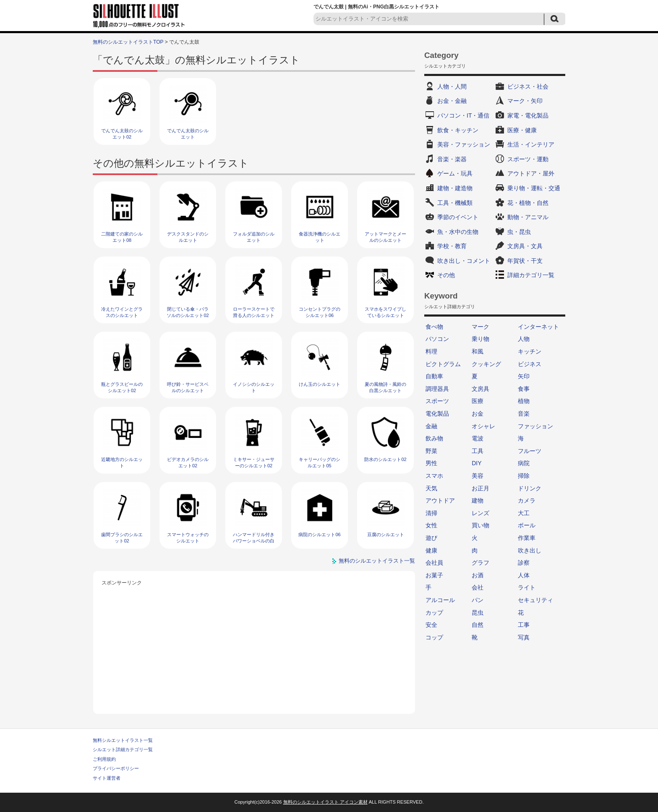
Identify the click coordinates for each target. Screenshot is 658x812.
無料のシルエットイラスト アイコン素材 (325, 802)
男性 (431, 463)
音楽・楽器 (452, 159)
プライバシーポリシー (116, 768)
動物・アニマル (528, 217)
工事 (524, 625)
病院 (524, 463)
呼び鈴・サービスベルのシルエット (188, 387)
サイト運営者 (107, 778)
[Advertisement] (254, 647)
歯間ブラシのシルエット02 (122, 538)
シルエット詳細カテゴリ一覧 (123, 749)
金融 (431, 426)
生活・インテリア (531, 144)
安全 (431, 625)
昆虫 (478, 613)
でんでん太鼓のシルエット (188, 134)
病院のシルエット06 (319, 534)
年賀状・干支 (525, 261)
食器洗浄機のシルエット (320, 237)
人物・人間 (452, 86)
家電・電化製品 (528, 115)
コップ (434, 637)
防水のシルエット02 (385, 459)
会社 (478, 587)
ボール (527, 525)
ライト (527, 587)
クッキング (486, 364)
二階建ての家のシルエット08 (122, 237)
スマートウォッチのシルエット (188, 538)
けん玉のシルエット (320, 384)
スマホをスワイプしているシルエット (385, 312)
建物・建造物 (455, 188)
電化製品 (437, 414)
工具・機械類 (455, 203)
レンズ (480, 513)
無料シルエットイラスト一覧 (123, 740)
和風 (478, 351)
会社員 (434, 563)
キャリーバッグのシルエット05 (320, 462)
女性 (431, 525)
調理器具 (437, 389)
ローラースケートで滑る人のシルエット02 (254, 316)
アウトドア (440, 500)
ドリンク (530, 488)
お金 (478, 414)
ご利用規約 (104, 759)
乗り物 (480, 339)
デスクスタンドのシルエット (188, 237)
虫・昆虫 (519, 232)
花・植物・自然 (528, 203)
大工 (524, 513)
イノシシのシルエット (254, 387)
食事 (524, 389)
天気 (431, 488)
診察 (524, 563)
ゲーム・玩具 (455, 173)
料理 (431, 351)
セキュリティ (535, 600)
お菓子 (434, 575)
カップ (434, 613)
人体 (524, 575)
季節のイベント (458, 217)
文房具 (480, 389)
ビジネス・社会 (528, 86)
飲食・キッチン (458, 130)
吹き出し (530, 550)
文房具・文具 (525, 246)
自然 (478, 625)
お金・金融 (452, 101)
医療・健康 (522, 130)
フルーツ (530, 451)
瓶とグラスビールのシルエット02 (122, 387)
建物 (478, 500)
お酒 (478, 575)
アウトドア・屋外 (531, 173)
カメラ (527, 500)
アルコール (440, 600)
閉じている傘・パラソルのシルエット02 (188, 312)
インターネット (538, 327)
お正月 (480, 488)
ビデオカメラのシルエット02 (188, 462)
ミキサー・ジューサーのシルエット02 (254, 462)
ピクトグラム (443, 364)
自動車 (434, 376)
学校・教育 (452, 246)
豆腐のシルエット (386, 534)
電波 (478, 438)
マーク (480, 327)
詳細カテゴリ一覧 (531, 275)
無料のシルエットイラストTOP (128, 42)
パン (478, 600)
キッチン (530, 351)
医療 (478, 401)
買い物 (480, 525)
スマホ (434, 476)
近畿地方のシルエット (122, 462)
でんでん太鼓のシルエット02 (122, 134)
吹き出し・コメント (464, 261)
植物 (524, 401)
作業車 (527, 538)
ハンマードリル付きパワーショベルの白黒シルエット (254, 541)
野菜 (431, 451)
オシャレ (483, 426)
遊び (431, 538)
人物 (524, 339)
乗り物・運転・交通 (534, 188)
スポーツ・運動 (528, 159)
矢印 (524, 376)
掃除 (524, 476)
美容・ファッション (464, 144)
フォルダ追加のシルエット (254, 237)
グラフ (480, 563)
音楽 (524, 414)
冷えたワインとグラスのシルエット (122, 312)
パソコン (437, 339)
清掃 (431, 513)
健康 (431, 550)
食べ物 (434, 327)
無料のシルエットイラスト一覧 (377, 561)
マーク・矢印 (525, 101)
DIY (477, 463)
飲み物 (434, 438)
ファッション (535, 426)
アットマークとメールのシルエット (385, 237)
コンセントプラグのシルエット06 (320, 312)
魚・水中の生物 (458, 232)
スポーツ (437, 401)
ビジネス (530, 364)
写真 (524, 637)
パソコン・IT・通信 (463, 115)
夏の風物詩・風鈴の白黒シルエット (385, 387)
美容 (478, 476)
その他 (446, 275)
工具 (478, 451)
